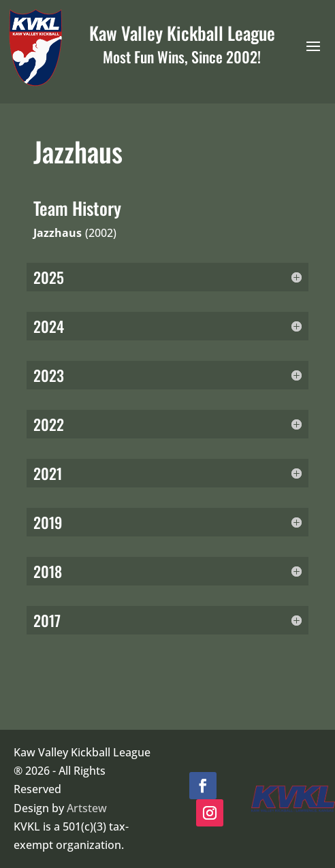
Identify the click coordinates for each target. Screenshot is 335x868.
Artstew (87, 808)
